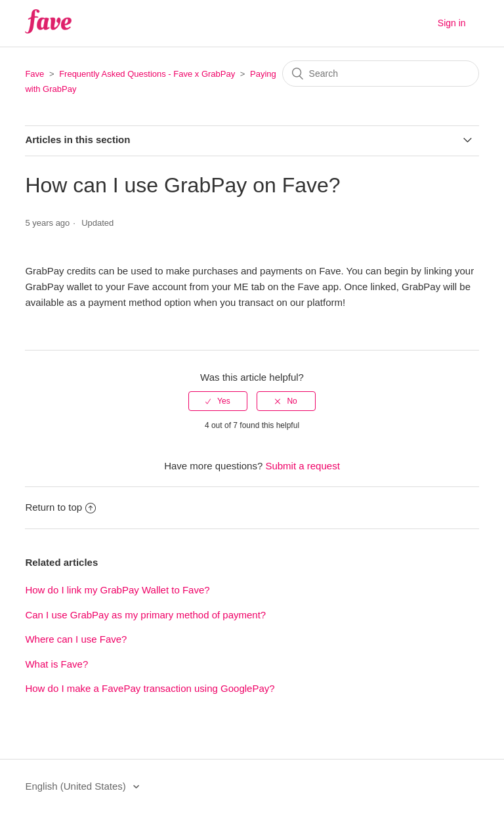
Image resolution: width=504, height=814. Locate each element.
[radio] (218, 401)
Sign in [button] (452, 23)
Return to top (60, 507)
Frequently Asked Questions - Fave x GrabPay (147, 74)
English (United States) (77, 786)
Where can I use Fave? (76, 639)
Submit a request (302, 466)
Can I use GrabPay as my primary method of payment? (145, 615)
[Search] (381, 74)
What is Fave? (56, 664)
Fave (34, 74)
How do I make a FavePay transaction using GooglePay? (150, 688)
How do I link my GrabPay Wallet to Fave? (117, 590)
